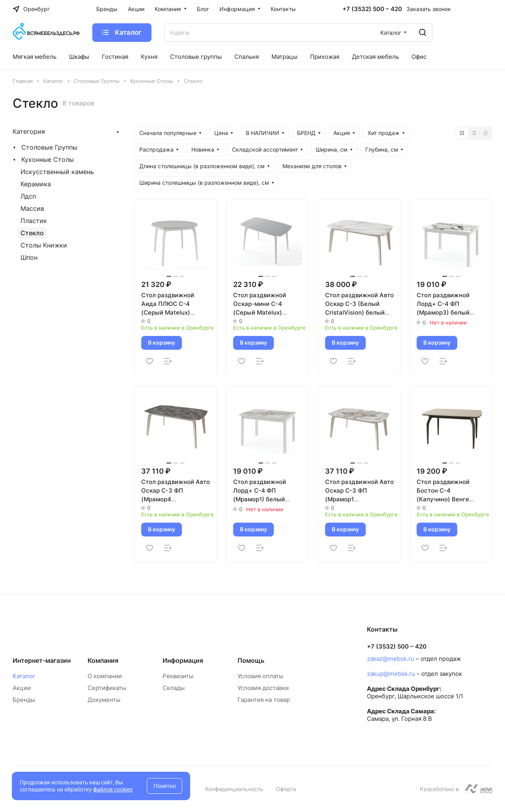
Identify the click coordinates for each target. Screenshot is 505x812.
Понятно (165, 786)
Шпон (29, 257)
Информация (183, 660)
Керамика (36, 184)
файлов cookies (113, 789)
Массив (32, 208)
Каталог (24, 676)
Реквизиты (178, 676)
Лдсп (28, 196)
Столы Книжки (44, 245)
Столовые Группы (49, 147)
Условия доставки (263, 688)
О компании (105, 676)
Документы (104, 700)
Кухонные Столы (48, 159)
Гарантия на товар (264, 700)
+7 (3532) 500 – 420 (372, 9)
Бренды (24, 700)
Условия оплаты (260, 676)
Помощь (251, 660)
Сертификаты (107, 688)
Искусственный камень (57, 172)
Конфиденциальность (234, 789)
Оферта (286, 789)
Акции (22, 688)
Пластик (34, 221)
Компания (103, 660)
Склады (174, 688)
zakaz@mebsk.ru (391, 659)
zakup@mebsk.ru (391, 674)
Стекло (32, 233)
